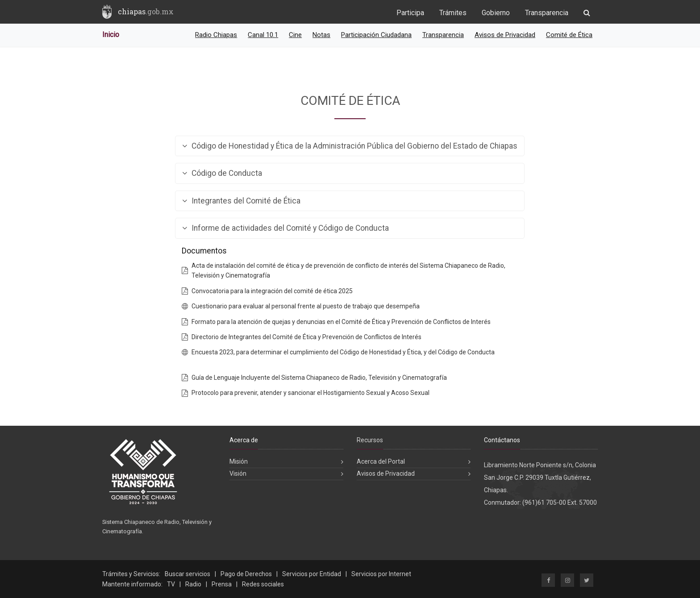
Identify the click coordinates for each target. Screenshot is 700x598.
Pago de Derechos (246, 574)
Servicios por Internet (381, 574)
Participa (410, 13)
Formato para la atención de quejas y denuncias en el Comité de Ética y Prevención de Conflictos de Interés (341, 322)
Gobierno (496, 13)
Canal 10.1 (263, 35)
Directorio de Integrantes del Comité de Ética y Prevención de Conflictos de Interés (306, 337)
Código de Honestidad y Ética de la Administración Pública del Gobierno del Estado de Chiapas (350, 146)
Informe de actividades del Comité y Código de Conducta (285, 228)
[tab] (350, 146)
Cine (295, 35)
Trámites (453, 13)
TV (171, 584)
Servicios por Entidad (312, 574)
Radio (193, 584)
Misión (239, 461)
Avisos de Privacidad (505, 35)
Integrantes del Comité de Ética (241, 201)
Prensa (222, 584)
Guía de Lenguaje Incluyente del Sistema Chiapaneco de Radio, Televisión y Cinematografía (319, 378)
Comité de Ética (569, 35)
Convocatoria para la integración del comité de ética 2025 (272, 291)
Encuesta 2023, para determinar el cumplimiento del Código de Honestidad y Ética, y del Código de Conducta (343, 352)
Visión (238, 473)
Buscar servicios (187, 574)
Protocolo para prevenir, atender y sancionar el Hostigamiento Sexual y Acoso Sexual (310, 393)
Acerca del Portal (381, 461)
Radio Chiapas (216, 35)
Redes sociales (263, 584)
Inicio (111, 35)
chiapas (146, 11)
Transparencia (547, 13)
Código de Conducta (222, 173)
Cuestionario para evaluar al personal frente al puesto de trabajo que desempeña (306, 306)
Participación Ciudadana (376, 35)
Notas (321, 35)
